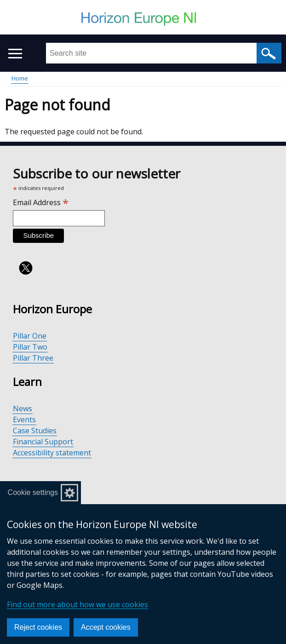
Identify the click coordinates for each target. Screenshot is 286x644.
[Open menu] (15, 54)
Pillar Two (30, 347)
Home (20, 78)
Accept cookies (106, 627)
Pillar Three (33, 358)
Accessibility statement (52, 453)
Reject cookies (38, 627)
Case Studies (35, 431)
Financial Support (43, 442)
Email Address (41, 202)
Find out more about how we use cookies (77, 604)
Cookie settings (33, 492)
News (23, 408)
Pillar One (30, 336)
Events (24, 420)
